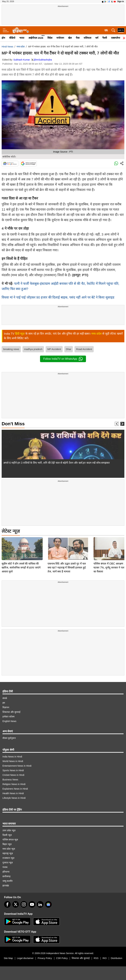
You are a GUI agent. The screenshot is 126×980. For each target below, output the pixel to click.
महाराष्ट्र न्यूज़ (8, 853)
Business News (10, 780)
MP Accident (54, 349)
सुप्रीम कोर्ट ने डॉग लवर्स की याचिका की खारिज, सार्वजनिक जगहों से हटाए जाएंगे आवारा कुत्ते (21, 545)
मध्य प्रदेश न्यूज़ (9, 849)
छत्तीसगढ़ (6, 876)
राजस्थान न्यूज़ (8, 858)
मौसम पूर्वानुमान (9, 738)
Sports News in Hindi (13, 770)
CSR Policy (62, 958)
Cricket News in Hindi (13, 775)
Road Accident (84, 349)
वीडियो (12, 38)
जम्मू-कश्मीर (8, 881)
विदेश (50, 38)
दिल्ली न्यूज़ (7, 835)
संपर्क (5, 698)
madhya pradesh (33, 349)
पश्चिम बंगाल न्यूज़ (10, 840)
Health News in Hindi (13, 793)
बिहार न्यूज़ (7, 844)
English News (9, 721)
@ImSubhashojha (43, 60)
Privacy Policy (45, 958)
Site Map (8, 958)
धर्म (97, 38)
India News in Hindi (12, 757)
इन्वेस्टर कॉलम (8, 717)
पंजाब (5, 867)
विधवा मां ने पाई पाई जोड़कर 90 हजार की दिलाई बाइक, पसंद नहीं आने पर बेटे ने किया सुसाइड (58, 297)
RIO (105, 958)
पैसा (78, 38)
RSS (96, 958)
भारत (22, 38)
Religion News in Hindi (14, 784)
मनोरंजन (60, 38)
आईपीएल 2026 (36, 38)
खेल (70, 38)
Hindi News (7, 47)
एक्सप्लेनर (116, 38)
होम (3, 38)
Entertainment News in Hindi (17, 766)
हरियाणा (6, 872)
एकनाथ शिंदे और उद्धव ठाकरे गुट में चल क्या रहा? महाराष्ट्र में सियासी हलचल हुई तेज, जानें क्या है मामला (67, 545)
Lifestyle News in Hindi (14, 798)
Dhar (69, 349)
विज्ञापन (6, 707)
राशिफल (87, 38)
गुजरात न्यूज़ (8, 863)
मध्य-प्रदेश (21, 47)
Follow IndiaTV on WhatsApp (63, 359)
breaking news (11, 349)
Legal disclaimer (25, 958)
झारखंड (6, 886)
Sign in (121, 1)
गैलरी (105, 38)
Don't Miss (13, 424)
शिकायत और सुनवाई (11, 712)
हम (4, 703)
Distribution (116, 958)
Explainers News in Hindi (15, 789)
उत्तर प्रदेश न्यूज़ (9, 830)
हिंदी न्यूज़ (20, 334)
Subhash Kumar (22, 60)
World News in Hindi (13, 761)
